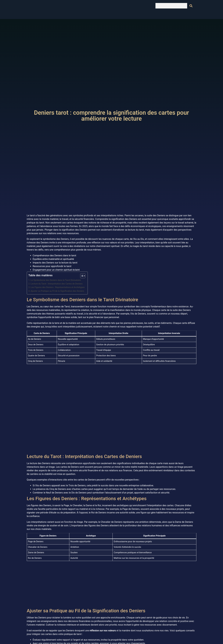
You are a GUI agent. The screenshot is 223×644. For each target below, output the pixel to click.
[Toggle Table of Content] (81, 276)
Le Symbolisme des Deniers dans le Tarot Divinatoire (56, 280)
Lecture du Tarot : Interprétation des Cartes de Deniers (57, 284)
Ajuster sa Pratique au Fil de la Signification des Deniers (57, 291)
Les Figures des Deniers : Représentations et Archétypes (58, 287)
